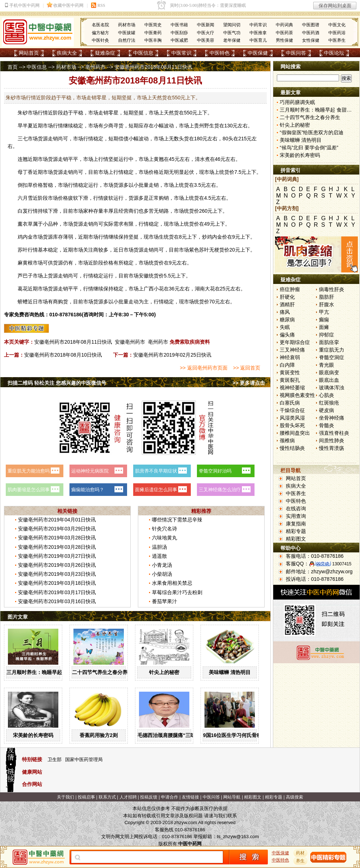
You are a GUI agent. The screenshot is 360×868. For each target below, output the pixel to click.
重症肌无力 (332, 350)
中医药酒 (311, 33)
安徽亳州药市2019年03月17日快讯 (57, 592)
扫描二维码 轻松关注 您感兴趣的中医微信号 (57, 383)
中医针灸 (100, 40)
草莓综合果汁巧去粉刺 (177, 592)
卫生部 (55, 760)
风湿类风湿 (292, 418)
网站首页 (29, 53)
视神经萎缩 (292, 388)
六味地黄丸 (165, 538)
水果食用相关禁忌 (172, 583)
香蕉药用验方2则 (99, 735)
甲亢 (324, 312)
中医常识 (181, 53)
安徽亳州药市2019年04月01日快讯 (57, 520)
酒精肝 (287, 304)
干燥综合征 (292, 410)
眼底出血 (329, 380)
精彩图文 (296, 539)
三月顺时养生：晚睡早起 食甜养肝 (45, 672)
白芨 (23, 211)
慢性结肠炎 (292, 448)
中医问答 (296, 53)
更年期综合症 (295, 342)
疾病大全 (67, 53)
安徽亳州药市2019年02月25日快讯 (172, 355)
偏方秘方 (100, 33)
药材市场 (127, 25)
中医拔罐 (127, 33)
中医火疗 (206, 33)
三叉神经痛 (292, 350)
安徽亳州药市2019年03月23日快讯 (57, 574)
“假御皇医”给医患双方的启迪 (312, 132)
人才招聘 (128, 797)
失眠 (285, 327)
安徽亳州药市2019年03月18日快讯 (57, 583)
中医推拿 (258, 33)
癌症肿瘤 (290, 289)
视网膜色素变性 (297, 395)
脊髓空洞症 (332, 357)
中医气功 (232, 33)
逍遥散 (159, 556)
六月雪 (25, 198)
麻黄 (23, 263)
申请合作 (170, 797)
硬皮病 (327, 410)
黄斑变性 (290, 372)
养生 (301, 861)
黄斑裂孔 (290, 380)
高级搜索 (294, 797)
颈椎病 (287, 440)
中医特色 (220, 53)
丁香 (28, 172)
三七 (23, 139)
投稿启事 (86, 797)
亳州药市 (95, 67)
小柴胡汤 (162, 574)
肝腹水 (327, 304)
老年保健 (232, 40)
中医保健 (258, 53)
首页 (13, 67)
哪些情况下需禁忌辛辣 (177, 520)
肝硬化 (287, 297)
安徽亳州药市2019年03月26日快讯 (57, 565)
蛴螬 (23, 302)
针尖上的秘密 (164, 672)
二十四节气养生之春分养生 (102, 672)
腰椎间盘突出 (295, 433)
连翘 (23, 159)
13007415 (342, 564)
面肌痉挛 (329, 342)
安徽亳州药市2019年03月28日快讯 (57, 538)
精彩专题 (296, 531)
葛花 (23, 289)
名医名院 (100, 25)
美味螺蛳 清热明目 (230, 672)
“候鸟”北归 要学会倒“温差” (309, 148)
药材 (301, 853)
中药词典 (284, 25)
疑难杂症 (105, 53)
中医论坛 (334, 53)
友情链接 (190, 797)
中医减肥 (179, 40)
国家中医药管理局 (84, 760)
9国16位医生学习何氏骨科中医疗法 (242, 735)
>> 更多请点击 (249, 383)
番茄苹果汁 (165, 601)
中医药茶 (284, 33)
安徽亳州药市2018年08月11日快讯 (73, 342)
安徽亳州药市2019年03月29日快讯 (57, 529)
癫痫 (324, 320)
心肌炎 (327, 395)
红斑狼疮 (329, 403)
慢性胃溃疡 (332, 448)
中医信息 (143, 53)
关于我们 (66, 797)
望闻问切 (232, 25)
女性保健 (311, 40)
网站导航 (232, 797)
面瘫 (324, 327)
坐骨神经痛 (332, 418)
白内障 (287, 365)
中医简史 (153, 25)
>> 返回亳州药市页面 (203, 368)
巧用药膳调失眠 (297, 102)
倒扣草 (25, 185)
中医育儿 (258, 40)
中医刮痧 (179, 33)
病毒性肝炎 (332, 289)
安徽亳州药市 (130, 342)
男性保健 (284, 40)
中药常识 (258, 25)
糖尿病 (287, 320)
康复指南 (296, 524)
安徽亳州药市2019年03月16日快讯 (57, 601)
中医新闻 (206, 25)
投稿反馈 (149, 797)
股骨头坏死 (292, 425)
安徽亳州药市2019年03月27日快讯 (57, 556)
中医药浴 (337, 33)
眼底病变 (329, 372)
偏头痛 (287, 335)
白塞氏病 (290, 403)
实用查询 (296, 516)
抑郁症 (327, 335)
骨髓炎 (327, 425)
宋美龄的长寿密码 (33, 735)
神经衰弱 (290, 357)
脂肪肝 (327, 297)
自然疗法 (127, 40)
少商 (108, 126)
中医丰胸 (153, 40)
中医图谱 (311, 25)
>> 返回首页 (247, 368)
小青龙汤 (162, 565)
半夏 (28, 126)
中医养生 (337, 40)
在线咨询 (296, 508)
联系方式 (107, 797)
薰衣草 (25, 224)
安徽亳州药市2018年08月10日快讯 (63, 355)
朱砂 (23, 113)
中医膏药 (153, 33)
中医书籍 (179, 25)
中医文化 (337, 25)
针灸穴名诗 (165, 529)
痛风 (285, 312)
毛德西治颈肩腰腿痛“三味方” (170, 735)
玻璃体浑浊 (332, 388)
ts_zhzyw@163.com (238, 837)
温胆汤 (159, 547)
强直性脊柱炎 (334, 433)
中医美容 (206, 40)
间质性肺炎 (332, 440)
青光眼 (327, 365)
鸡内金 (25, 237)
